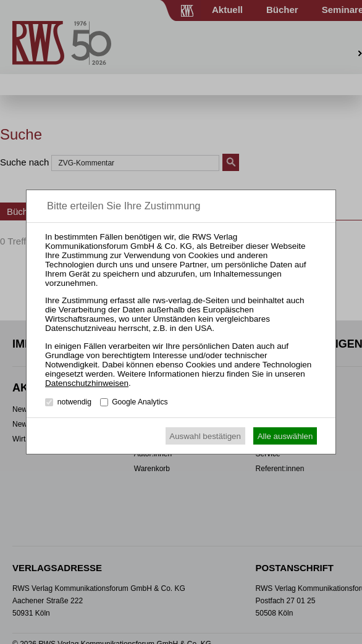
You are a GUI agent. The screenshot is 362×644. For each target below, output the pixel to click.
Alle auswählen (285, 436)
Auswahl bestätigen (205, 436)
